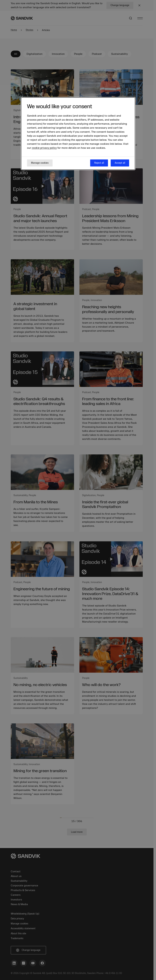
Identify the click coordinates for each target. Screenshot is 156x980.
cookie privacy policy (44, 148)
